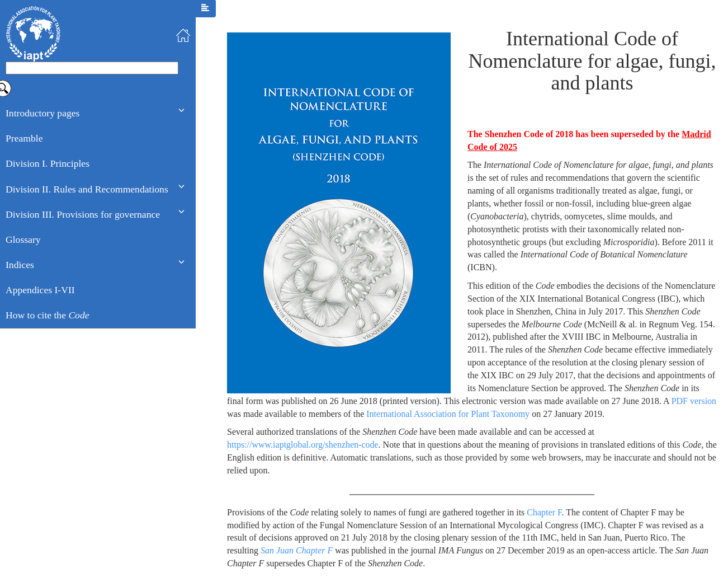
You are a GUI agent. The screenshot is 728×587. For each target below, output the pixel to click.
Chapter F (544, 512)
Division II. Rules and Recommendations (87, 189)
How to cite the (48, 315)
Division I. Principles (48, 163)
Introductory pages (42, 113)
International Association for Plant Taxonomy (448, 414)
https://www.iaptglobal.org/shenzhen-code (303, 445)
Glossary (23, 240)
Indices (20, 265)
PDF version (694, 401)
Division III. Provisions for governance (83, 214)
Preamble (24, 138)
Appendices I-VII (40, 290)
